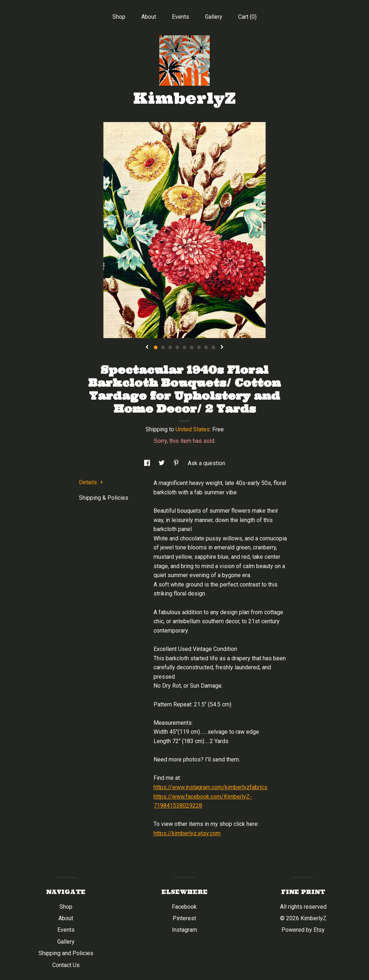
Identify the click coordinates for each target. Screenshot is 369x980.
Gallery (214, 17)
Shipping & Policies (104, 498)
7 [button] (199, 347)
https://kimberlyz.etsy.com (187, 833)
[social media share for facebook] (148, 463)
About (149, 17)
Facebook (184, 907)
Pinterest (184, 918)
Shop (119, 17)
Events (181, 17)
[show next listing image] (222, 347)
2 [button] (163, 347)
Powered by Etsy (303, 930)
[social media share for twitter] (162, 463)
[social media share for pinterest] (177, 463)
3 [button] (170, 347)
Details (91, 482)
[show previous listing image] (147, 347)
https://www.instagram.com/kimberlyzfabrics (210, 787)
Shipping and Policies (66, 953)
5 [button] (184, 347)
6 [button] (192, 347)
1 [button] (156, 347)
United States (193, 429)
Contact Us (66, 965)
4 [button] (177, 347)
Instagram (184, 930)
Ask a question (206, 463)
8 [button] (206, 347)
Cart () (247, 17)
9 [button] (213, 347)
